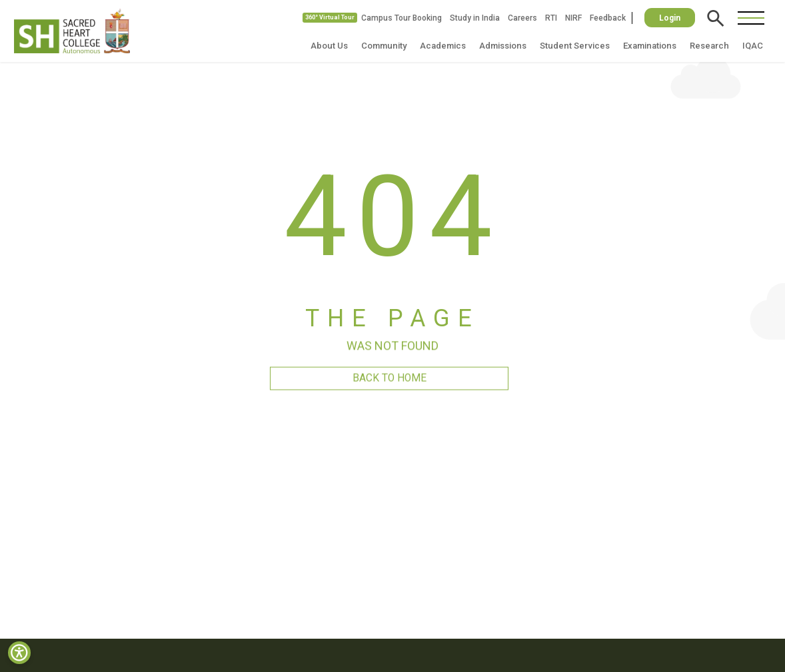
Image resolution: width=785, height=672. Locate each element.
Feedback (608, 18)
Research (709, 46)
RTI (551, 18)
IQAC (753, 46)
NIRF (573, 18)
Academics (443, 46)
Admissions (503, 46)
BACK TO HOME (390, 382)
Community (384, 46)
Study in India (475, 18)
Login (670, 18)
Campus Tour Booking (401, 18)
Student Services (575, 46)
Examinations (650, 46)
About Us (329, 46)
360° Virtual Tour (330, 17)
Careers (522, 18)
